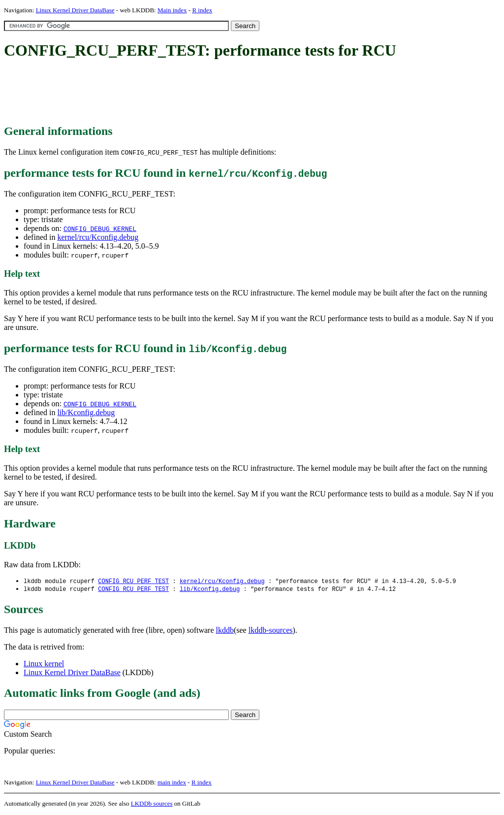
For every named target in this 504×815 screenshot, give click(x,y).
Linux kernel (44, 665)
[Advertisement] (183, 93)
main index (172, 783)
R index (202, 10)
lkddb (225, 631)
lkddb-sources (271, 631)
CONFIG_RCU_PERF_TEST (133, 581)
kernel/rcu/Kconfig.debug (98, 237)
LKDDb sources (152, 804)
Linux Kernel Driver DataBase (75, 10)
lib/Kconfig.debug (86, 412)
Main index (172, 10)
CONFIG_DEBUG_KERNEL (100, 228)
